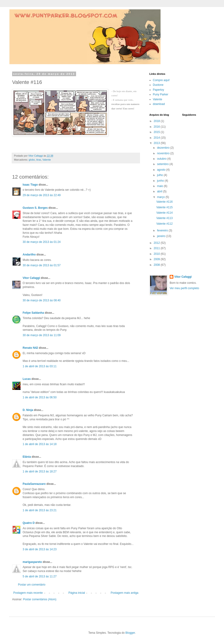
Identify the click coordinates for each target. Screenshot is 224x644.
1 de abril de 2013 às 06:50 (40, 397)
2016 (157, 127)
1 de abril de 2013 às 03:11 (40, 366)
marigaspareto (32, 562)
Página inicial (77, 593)
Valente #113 (164, 218)
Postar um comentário (32, 585)
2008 (157, 265)
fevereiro (163, 230)
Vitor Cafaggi (31, 278)
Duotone (158, 85)
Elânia (27, 457)
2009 (157, 259)
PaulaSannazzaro (34, 484)
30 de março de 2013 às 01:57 (42, 265)
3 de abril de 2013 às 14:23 (40, 549)
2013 (157, 143)
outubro (162, 159)
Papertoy (158, 90)
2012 (157, 243)
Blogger (130, 633)
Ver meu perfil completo (184, 288)
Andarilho (29, 255)
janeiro (162, 236)
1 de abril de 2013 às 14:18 (40, 444)
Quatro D (29, 523)
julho (160, 175)
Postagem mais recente (28, 593)
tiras (38, 160)
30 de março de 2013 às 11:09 (42, 335)
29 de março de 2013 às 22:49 (42, 195)
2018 (157, 121)
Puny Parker (161, 94)
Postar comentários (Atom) (40, 599)
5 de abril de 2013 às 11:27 (40, 576)
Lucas (27, 379)
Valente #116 (164, 202)
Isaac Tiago (30, 185)
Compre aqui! (161, 80)
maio (160, 186)
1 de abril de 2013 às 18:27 (40, 471)
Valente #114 (164, 213)
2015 (157, 132)
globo (32, 160)
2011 (157, 248)
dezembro (164, 148)
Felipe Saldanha (33, 313)
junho (161, 181)
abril (160, 191)
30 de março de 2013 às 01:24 (42, 242)
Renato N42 (30, 348)
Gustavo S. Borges (35, 208)
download (159, 104)
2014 (157, 138)
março (161, 197)
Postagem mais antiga (124, 593)
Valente (47, 160)
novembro (164, 153)
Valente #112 (164, 224)
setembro (163, 164)
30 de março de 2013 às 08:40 (42, 300)
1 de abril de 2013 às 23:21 (40, 510)
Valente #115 (164, 207)
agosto (162, 170)
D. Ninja (28, 410)
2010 (157, 254)
